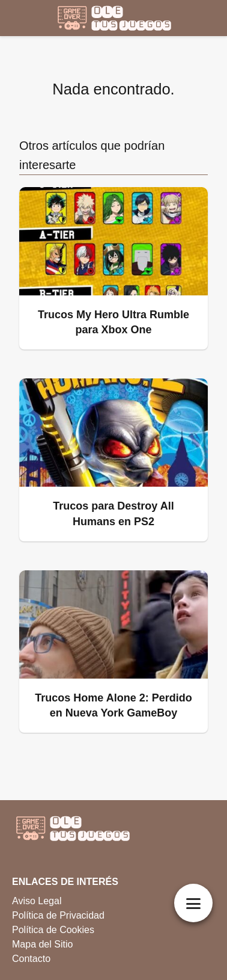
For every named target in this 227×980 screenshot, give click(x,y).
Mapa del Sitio (42, 944)
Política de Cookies (53, 930)
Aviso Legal (37, 901)
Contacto (31, 959)
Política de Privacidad (58, 915)
